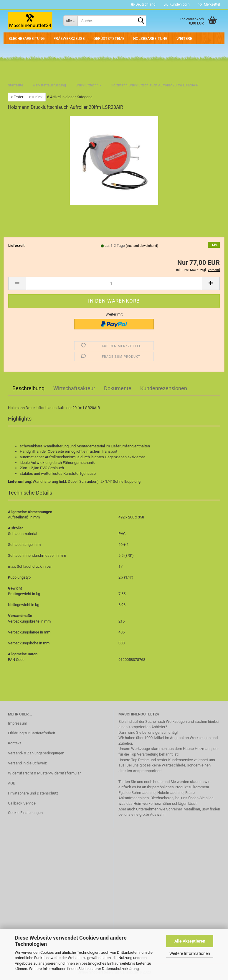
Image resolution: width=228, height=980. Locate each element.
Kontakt (14, 743)
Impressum (18, 723)
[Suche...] (70, 21)
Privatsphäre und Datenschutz (33, 793)
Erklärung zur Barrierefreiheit (32, 733)
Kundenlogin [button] (177, 4)
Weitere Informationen (190, 953)
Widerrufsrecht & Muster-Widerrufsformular (44, 773)
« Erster (17, 97)
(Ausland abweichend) (142, 246)
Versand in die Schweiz (27, 763)
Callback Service (22, 803)
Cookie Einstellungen (25, 813)
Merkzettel (209, 4)
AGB (12, 783)
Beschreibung (28, 388)
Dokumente (118, 388)
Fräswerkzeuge (69, 38)
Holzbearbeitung (150, 38)
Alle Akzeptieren (190, 941)
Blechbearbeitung (27, 38)
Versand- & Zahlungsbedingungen (36, 753)
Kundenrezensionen (164, 388)
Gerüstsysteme (109, 38)
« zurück (36, 97)
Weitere (184, 38)
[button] (143, 4)
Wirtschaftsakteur (74, 388)
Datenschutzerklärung (120, 969)
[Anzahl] (114, 283)
